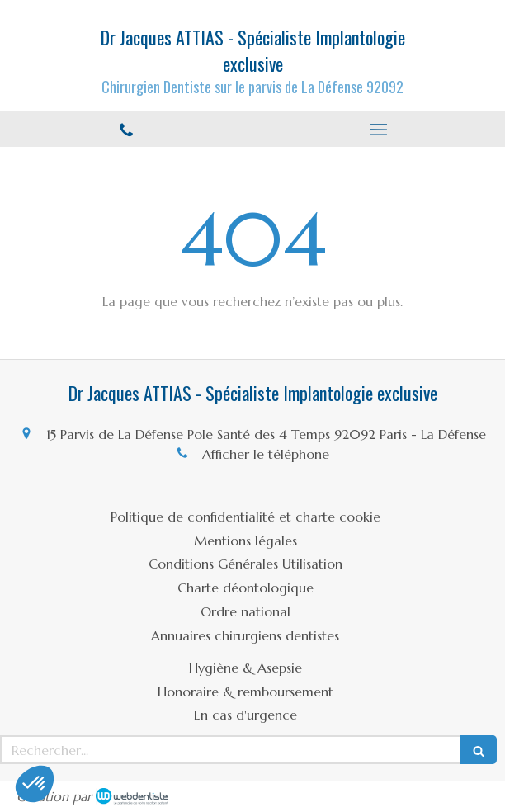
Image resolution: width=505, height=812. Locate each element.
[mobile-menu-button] (379, 130)
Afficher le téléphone (266, 454)
